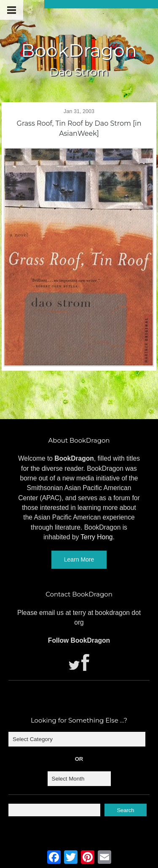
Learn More (79, 559)
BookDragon (79, 50)
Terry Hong (96, 537)
